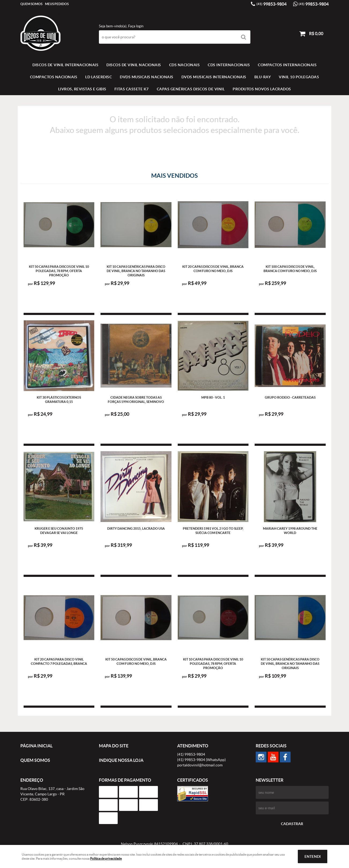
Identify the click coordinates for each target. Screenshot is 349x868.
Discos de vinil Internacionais (65, 65)
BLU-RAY (263, 77)
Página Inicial (36, 746)
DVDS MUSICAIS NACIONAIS (147, 77)
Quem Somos (31, 4)
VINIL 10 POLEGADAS (299, 77)
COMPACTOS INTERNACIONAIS (287, 65)
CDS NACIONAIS (185, 65)
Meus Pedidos (57, 4)
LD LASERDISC (99, 77)
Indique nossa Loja (121, 760)
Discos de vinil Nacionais (134, 65)
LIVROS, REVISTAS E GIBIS (82, 89)
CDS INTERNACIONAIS (229, 65)
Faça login (136, 26)
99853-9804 (272, 4)
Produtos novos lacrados (262, 89)
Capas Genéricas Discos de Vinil (191, 89)
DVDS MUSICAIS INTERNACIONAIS (214, 77)
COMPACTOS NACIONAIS (54, 77)
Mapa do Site (114, 746)
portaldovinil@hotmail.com (200, 765)
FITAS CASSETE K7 (132, 89)
